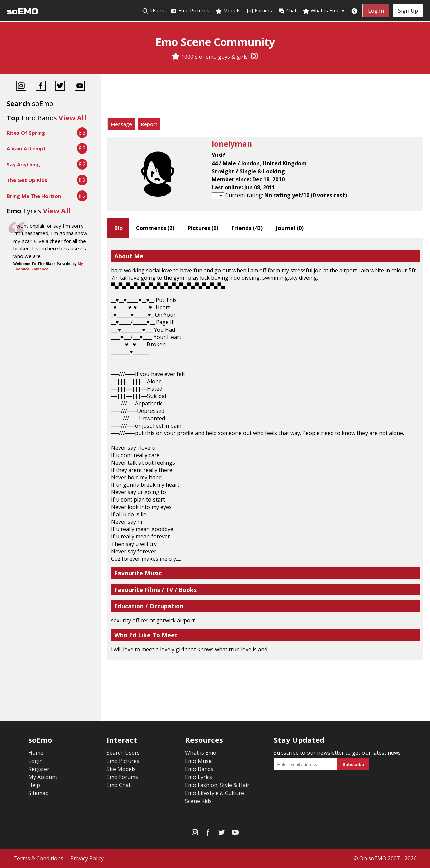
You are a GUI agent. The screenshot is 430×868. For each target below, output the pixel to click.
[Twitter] (60, 86)
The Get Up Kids (27, 180)
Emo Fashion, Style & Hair (217, 785)
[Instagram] (254, 57)
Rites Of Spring (26, 133)
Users (153, 11)
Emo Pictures (190, 11)
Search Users (123, 753)
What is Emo (324, 11)
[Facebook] (41, 86)
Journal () (290, 228)
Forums (259, 11)
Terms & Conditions (38, 858)
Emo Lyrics (199, 777)
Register (39, 769)
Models (228, 11)
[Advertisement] (265, 97)
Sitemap (38, 793)
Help (34, 785)
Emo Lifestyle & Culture (214, 793)
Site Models (121, 769)
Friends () (247, 228)
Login (35, 761)
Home (36, 753)
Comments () (155, 228)
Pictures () (203, 228)
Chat (287, 11)
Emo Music (199, 761)
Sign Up (408, 11)
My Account (43, 777)
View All (73, 118)
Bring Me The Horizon (34, 196)
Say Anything (23, 164)
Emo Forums (122, 777)
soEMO (22, 12)
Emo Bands (199, 769)
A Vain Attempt (26, 148)
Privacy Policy (87, 858)
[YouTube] (80, 86)
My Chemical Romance (48, 266)
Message (121, 124)
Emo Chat (119, 785)
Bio (118, 228)
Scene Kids (198, 801)
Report (149, 124)
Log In (376, 11)
